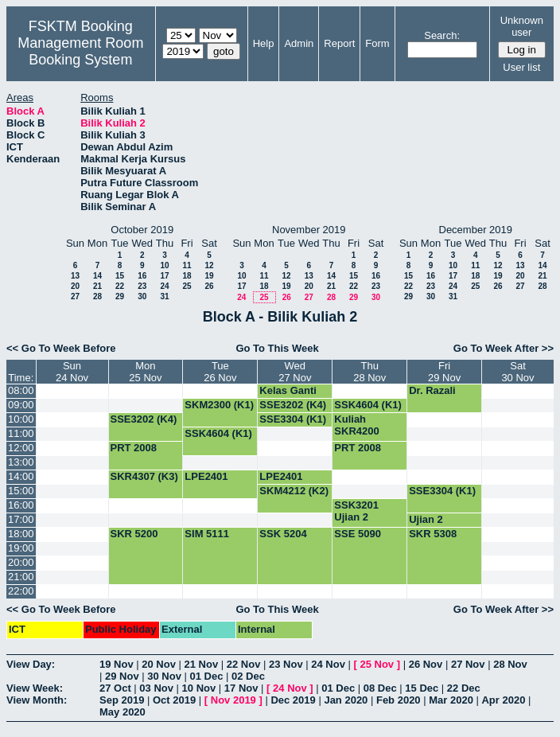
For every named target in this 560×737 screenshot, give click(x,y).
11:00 (21, 433)
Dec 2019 (293, 700)
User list (521, 67)
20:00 (21, 562)
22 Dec (464, 688)
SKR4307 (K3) (144, 476)
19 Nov (117, 664)
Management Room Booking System (80, 51)
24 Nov (328, 664)
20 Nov (159, 664)
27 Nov (468, 664)
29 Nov (122, 676)
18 (187, 276)
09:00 (21, 405)
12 (209, 265)
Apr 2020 (503, 700)
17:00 (21, 519)
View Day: (31, 664)
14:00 (21, 476)
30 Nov (164, 676)
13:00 (21, 462)
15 (120, 276)
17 (164, 276)
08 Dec (380, 688)
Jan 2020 (346, 700)
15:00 (21, 491)
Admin (299, 43)
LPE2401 (206, 476)
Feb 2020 (399, 700)
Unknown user (522, 26)
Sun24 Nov (72, 372)
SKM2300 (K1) (219, 405)
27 (75, 296)
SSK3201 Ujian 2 (356, 511)
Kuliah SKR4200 (356, 425)
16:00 (21, 505)
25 (187, 286)
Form (377, 43)
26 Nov (426, 664)
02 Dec (248, 676)
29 (120, 296)
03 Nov (156, 688)
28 (97, 296)
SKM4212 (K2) (294, 491)
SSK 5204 (283, 534)
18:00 (21, 534)
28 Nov (510, 664)
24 (164, 286)
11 (187, 265)
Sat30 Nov (517, 372)
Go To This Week (277, 348)
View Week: (35, 688)
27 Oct (115, 688)
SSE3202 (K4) (293, 405)
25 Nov (377, 664)
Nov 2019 (233, 700)
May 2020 (122, 712)
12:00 (21, 448)
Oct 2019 (174, 700)
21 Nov (202, 664)
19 (209, 276)
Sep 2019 (122, 700)
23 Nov (286, 664)
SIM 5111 (207, 534)
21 (97, 286)
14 (97, 276)
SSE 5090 (358, 534)
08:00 (21, 390)
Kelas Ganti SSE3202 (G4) (293, 396)
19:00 (21, 548)
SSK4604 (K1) (368, 405)
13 (75, 276)
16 (142, 276)
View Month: (37, 700)
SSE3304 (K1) (293, 419)
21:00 (21, 577)
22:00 (21, 591)
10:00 (21, 419)
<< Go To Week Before (61, 348)
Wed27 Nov (295, 372)
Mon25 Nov (145, 372)
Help (264, 43)
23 (142, 286)
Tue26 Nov (220, 372)
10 (164, 265)
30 (142, 296)
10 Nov (199, 688)
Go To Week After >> (504, 348)
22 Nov (244, 664)
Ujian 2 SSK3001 (431, 525)
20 (75, 286)
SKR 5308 (433, 534)
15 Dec (422, 688)
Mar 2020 (451, 700)
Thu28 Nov (369, 372)
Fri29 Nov (444, 372)
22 (120, 286)
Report (339, 43)
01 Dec (207, 676)
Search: (442, 35)
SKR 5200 (134, 534)
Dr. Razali (432, 390)
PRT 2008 (134, 448)
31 (164, 296)
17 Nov (241, 688)
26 (209, 286)
